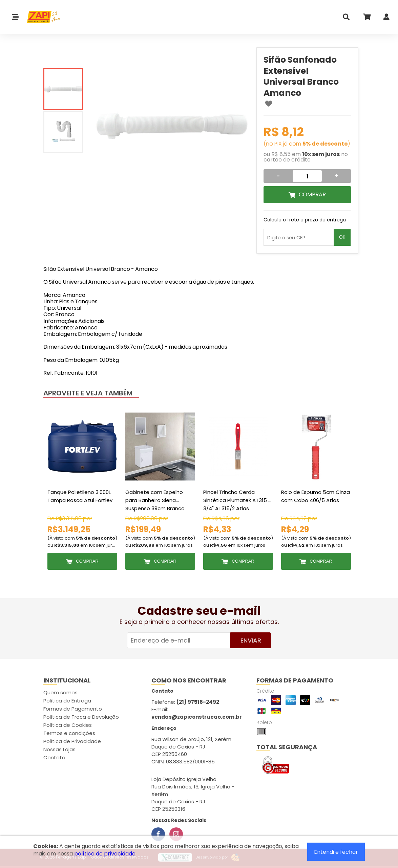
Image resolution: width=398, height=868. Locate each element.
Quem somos (60, 692)
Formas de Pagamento (73, 709)
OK (342, 237)
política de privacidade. (105, 854)
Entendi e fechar (336, 852)
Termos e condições (69, 733)
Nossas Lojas (59, 749)
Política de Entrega (67, 701)
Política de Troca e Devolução (81, 717)
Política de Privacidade (72, 741)
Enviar (251, 640)
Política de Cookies (68, 725)
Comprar (312, 194)
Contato (54, 757)
